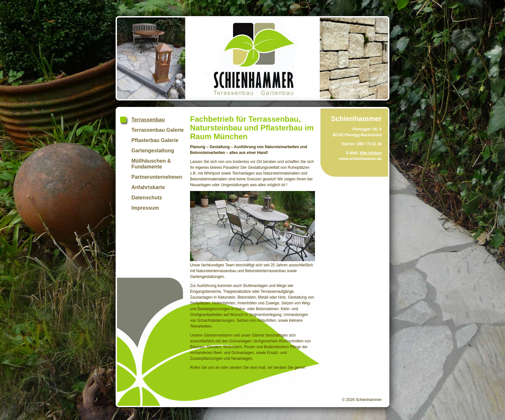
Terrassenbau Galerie (157, 130)
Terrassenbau (148, 120)
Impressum (145, 208)
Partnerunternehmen (157, 177)
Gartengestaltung (153, 151)
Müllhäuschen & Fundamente (151, 164)
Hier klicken (371, 153)
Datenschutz (147, 198)
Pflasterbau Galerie (155, 140)
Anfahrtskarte (148, 187)
